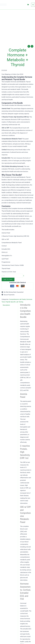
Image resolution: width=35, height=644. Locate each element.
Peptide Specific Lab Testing (14, 302)
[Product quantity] (13, 276)
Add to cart (8, 279)
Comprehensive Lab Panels (17, 299)
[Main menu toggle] (33, 5)
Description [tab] (6, 305)
